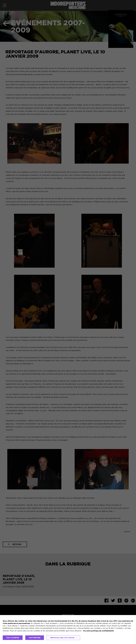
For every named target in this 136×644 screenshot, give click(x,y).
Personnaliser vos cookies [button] (62, 638)
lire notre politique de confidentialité (98, 631)
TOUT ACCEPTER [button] (13, 638)
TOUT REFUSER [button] (35, 638)
